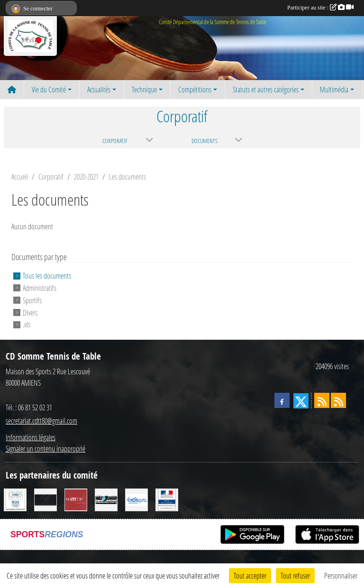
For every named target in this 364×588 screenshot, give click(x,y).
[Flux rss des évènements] (338, 400)
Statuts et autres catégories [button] (266, 89)
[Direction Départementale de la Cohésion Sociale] (167, 499)
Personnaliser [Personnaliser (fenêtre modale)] (341, 575)
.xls (27, 324)
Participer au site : (320, 8)
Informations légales (31, 437)
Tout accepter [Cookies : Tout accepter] (250, 575)
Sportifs (32, 300)
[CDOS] (15, 499)
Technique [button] (144, 89)
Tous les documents (47, 276)
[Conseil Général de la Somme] (76, 499)
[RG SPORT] (106, 499)
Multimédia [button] (334, 89)
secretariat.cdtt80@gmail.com (41, 421)
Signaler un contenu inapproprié (45, 448)
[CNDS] (136, 499)
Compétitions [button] (195, 89)
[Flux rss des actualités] (322, 400)
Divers (30, 312)
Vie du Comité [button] (49, 89)
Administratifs (40, 288)
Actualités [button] (99, 89)
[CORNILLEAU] (45, 499)
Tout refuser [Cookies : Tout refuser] (295, 575)
